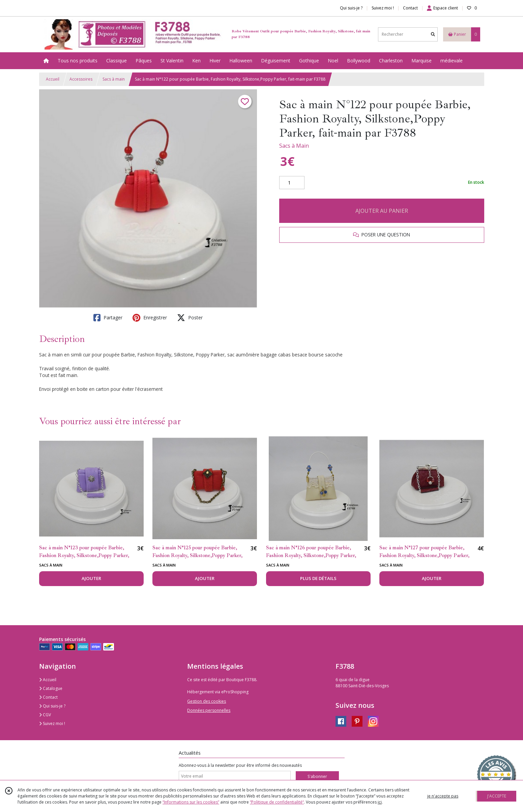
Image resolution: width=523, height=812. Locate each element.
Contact (410, 8)
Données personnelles (209, 710)
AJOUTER (91, 578)
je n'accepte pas (443, 796)
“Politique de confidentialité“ (277, 802)
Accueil (53, 79)
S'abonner (317, 776)
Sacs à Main (294, 146)
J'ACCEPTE (497, 796)
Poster (190, 318)
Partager (108, 318)
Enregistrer (150, 318)
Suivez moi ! (52, 723)
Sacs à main (114, 79)
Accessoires (81, 79)
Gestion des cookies (207, 701)
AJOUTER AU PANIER (382, 211)
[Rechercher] (433, 34)
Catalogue (51, 688)
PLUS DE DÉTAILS (318, 578)
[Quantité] (292, 183)
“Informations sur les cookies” (191, 802)
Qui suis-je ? (52, 706)
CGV (45, 715)
